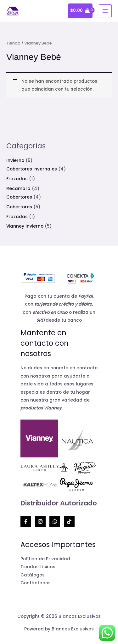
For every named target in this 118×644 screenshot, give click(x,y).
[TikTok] (69, 522)
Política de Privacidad (45, 559)
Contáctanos (36, 583)
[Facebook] (26, 522)
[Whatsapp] (55, 522)
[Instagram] (40, 522)
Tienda (13, 43)
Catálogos (33, 575)
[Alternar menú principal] (105, 11)
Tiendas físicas (38, 567)
